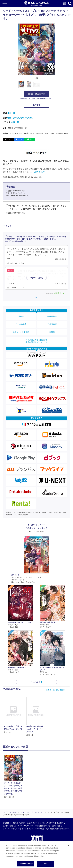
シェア (20, 139)
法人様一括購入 (9, 826)
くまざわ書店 (21, 324)
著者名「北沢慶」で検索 (55, 690)
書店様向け (61, 823)
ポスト (9, 139)
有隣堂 (52, 332)
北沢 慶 (11, 113)
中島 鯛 (15, 122)
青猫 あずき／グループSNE (20, 118)
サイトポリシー (28, 829)
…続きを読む (39, 172)
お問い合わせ (57, 826)
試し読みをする (36, 94)
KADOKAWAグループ (25, 826)
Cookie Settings (26, 864)
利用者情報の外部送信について (58, 829)
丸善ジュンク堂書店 (21, 332)
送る (31, 139)
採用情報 (22, 823)
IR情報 (14, 823)
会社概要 (6, 823)
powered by (56, 293)
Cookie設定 (40, 829)
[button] (56, 86)
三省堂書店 (52, 324)
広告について (32, 823)
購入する (36, 105)
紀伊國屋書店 (52, 316)
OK (46, 864)
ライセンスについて (47, 823)
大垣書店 (21, 316)
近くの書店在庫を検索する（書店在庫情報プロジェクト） (36, 341)
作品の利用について (43, 826)
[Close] (69, 846)
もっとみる (35, 682)
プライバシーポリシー (11, 829)
